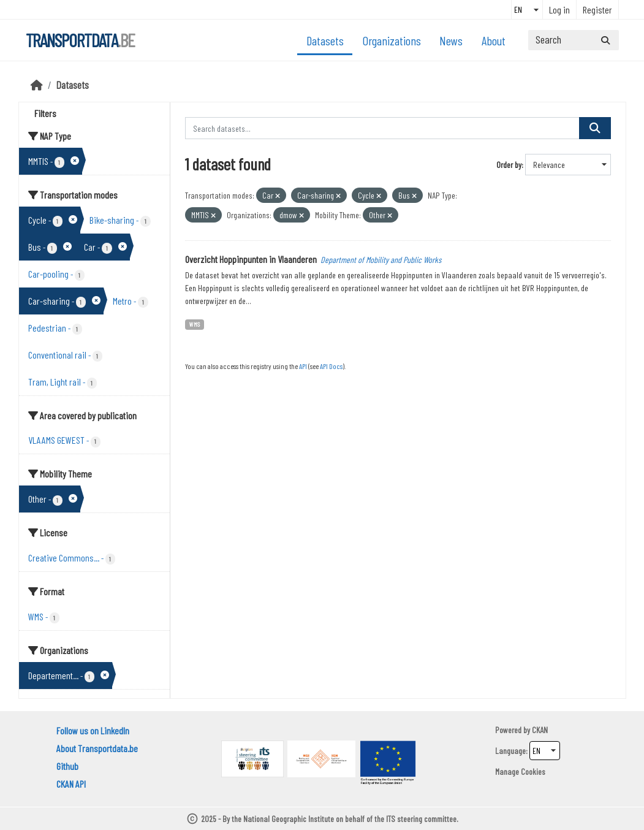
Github (67, 766)
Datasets (325, 40)
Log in (559, 10)
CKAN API (71, 784)
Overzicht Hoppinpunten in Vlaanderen (251, 259)
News (451, 40)
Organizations (392, 40)
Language (510, 751)
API (303, 366)
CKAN (540, 730)
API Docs (331, 366)
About (494, 40)
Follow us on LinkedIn (93, 730)
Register (597, 10)
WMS (195, 324)
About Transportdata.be (97, 748)
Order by (509, 165)
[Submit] (605, 40)
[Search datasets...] (574, 40)
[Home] (37, 85)
